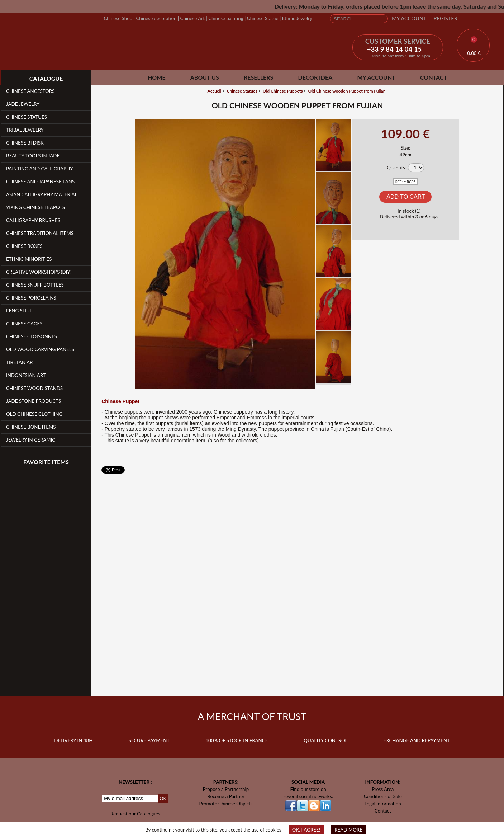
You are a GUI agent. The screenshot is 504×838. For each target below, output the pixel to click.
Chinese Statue (263, 18)
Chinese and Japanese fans (40, 182)
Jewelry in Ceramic (31, 440)
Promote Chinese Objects (226, 804)
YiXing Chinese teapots (35, 207)
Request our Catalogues (135, 814)
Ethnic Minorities (29, 259)
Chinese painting (226, 18)
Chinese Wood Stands (34, 388)
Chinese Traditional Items (40, 233)
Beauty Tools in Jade (33, 156)
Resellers (258, 77)
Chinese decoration (156, 18)
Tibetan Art (21, 362)
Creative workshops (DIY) (39, 272)
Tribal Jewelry (25, 130)
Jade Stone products (34, 401)
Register (446, 18)
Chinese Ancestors (30, 91)
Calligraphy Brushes (33, 220)
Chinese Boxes (24, 246)
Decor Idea (315, 77)
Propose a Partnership (226, 789)
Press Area (383, 789)
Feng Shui (19, 311)
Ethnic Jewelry (297, 18)
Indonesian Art (26, 375)
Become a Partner (226, 796)
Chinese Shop (118, 18)
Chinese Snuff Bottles (35, 285)
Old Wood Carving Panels (40, 349)
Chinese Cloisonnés (32, 336)
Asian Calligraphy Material (42, 194)
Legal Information (383, 804)
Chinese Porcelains (31, 298)
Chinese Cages (24, 324)
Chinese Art (192, 18)
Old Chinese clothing (34, 414)
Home (157, 77)
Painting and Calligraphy (39, 169)
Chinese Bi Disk (25, 143)
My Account (409, 18)
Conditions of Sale (383, 796)
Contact (434, 77)
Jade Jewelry (23, 104)
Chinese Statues (27, 117)
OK (163, 798)
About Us (205, 77)
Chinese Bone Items (31, 427)
